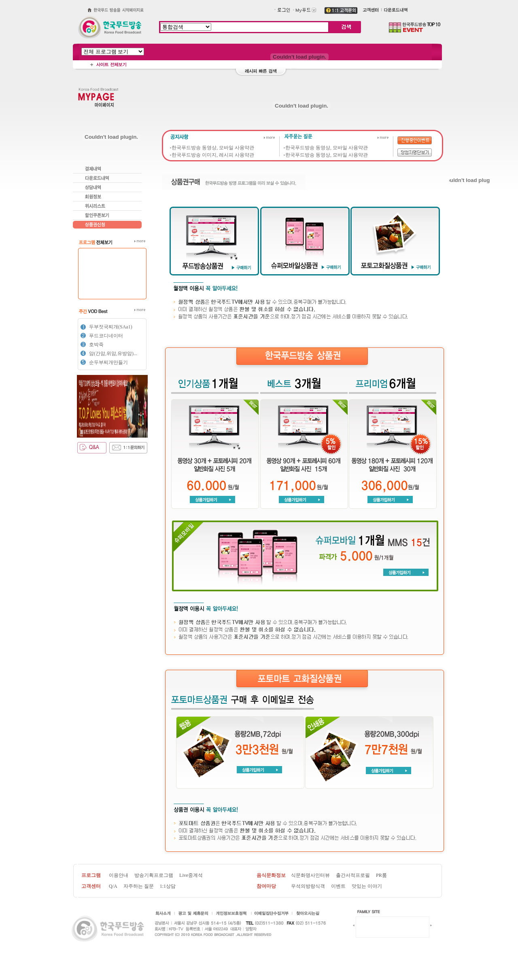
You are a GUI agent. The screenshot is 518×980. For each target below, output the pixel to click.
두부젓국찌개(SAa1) (111, 327)
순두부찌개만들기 (108, 362)
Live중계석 (191, 875)
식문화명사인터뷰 (310, 875)
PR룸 (381, 875)
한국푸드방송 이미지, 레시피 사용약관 (213, 155)
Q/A (113, 886)
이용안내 (119, 875)
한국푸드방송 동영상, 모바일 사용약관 (213, 148)
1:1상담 (168, 886)
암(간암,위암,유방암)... (113, 353)
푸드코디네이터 (106, 336)
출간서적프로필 (353, 875)
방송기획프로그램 (154, 875)
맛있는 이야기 (367, 886)
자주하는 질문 (139, 886)
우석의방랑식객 (308, 886)
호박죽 (96, 345)
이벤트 (338, 886)
